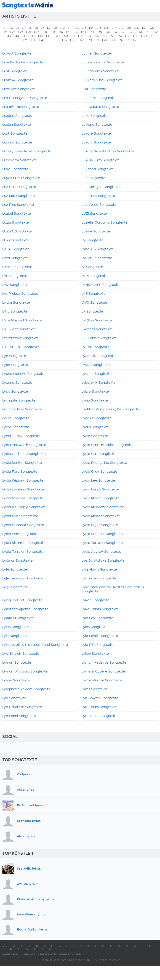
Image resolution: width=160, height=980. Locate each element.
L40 (139, 32)
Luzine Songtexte (96, 232)
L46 (33, 36)
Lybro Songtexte (95, 392)
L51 (73, 36)
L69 (81, 40)
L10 (62, 28)
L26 (29, 32)
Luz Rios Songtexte (18, 205)
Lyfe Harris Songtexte (99, 570)
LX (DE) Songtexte (97, 321)
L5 (30, 28)
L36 (107, 32)
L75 (128, 40)
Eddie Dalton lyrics (32, 930)
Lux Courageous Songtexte (25, 98)
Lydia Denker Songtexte (22, 463)
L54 (96, 36)
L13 (84, 28)
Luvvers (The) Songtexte (102, 80)
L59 (136, 36)
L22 (152, 28)
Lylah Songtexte (16, 627)
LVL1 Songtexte (15, 276)
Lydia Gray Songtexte (99, 472)
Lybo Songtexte (15, 392)
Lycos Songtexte (16, 418)
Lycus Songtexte (95, 427)
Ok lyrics (24, 774)
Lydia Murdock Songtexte (23, 525)
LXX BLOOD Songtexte (21, 347)
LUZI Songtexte (94, 214)
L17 (114, 28)
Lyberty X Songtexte (99, 383)
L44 (16, 36)
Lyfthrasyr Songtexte (99, 579)
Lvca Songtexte (15, 258)
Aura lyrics (26, 790)
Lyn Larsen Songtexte (100, 716)
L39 (131, 32)
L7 (43, 28)
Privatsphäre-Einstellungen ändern (53, 955)
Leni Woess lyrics (31, 914)
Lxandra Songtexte (97, 329)
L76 (136, 40)
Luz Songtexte (93, 178)
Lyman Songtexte (17, 663)
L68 (73, 40)
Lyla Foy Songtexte (97, 618)
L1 (5, 28)
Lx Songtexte (92, 312)
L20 (137, 28)
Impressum (10, 955)
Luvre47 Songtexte (18, 80)
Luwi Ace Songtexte (19, 89)
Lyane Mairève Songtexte (23, 374)
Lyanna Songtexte (97, 374)
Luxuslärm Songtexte (20, 160)
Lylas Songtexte (95, 627)
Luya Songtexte (15, 169)
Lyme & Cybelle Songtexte (103, 672)
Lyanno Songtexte (17, 383)
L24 (13, 32)
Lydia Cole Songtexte (99, 454)
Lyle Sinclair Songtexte (21, 654)
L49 (57, 36)
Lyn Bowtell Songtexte (100, 698)
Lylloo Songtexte (95, 654)
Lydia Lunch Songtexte (100, 490)
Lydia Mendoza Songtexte (103, 507)
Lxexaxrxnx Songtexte (21, 338)
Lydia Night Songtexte (100, 525)
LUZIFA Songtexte (17, 232)
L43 (8, 36)
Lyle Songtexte (15, 636)
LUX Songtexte (94, 89)
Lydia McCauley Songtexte (24, 507)
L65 (48, 40)
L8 (49, 28)
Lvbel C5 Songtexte (98, 249)
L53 (88, 36)
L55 (104, 36)
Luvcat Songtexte (17, 54)
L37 (115, 32)
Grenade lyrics (29, 821)
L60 (144, 36)
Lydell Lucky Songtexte (21, 436)
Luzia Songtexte (16, 223)
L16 (106, 28)
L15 (99, 28)
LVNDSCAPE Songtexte (100, 285)
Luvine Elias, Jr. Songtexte (103, 63)
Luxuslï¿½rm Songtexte (101, 160)
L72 (105, 40)
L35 (99, 32)
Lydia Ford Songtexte (20, 472)
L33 (84, 32)
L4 (24, 28)
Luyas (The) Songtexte (21, 178)
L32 (76, 32)
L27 (36, 32)
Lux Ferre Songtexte (99, 98)
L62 (24, 40)
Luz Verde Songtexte (99, 205)
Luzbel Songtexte (17, 214)
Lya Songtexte (14, 356)
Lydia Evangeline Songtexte (104, 463)
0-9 (5, 946)
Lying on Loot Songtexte (22, 600)
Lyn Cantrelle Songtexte (22, 707)
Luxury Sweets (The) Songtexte (108, 151)
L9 (55, 28)
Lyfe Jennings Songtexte (23, 579)
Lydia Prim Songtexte (20, 534)
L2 (11, 28)
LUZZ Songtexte (16, 240)
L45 (24, 36)
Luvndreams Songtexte (101, 71)
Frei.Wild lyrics (29, 868)
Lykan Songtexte (96, 600)
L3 (17, 28)
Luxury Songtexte (96, 143)
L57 (120, 36)
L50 (65, 36)
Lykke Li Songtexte (18, 618)
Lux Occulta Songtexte (100, 107)
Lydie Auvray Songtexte (101, 552)
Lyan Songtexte (15, 365)
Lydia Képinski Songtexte (23, 481)
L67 (65, 40)
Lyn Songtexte (14, 698)
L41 (147, 32)
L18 (121, 28)
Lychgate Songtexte (19, 401)
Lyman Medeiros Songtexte (104, 663)
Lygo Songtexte (15, 587)
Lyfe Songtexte (15, 570)
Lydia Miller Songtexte (20, 516)
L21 (144, 28)
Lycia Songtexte (95, 401)
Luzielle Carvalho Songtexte (105, 223)
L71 (97, 40)
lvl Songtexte (92, 267)
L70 (89, 40)
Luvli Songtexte (15, 71)
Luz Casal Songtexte (19, 187)
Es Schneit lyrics (30, 805)
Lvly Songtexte (15, 285)
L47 (41, 36)
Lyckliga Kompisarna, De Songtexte (111, 409)
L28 (44, 32)
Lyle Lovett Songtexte (100, 636)
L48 (49, 36)
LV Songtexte (93, 240)
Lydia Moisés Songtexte (101, 516)
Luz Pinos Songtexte (98, 196)
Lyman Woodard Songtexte (25, 672)
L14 (91, 28)
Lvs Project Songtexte (20, 294)
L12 (77, 28)
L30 (60, 32)
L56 (112, 36)
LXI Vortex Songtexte (99, 338)
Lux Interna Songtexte (21, 107)
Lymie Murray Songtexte (102, 680)
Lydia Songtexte (95, 436)
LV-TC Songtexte (16, 249)
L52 (81, 36)
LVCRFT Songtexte (97, 258)
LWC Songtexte (94, 303)
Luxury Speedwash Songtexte (27, 151)
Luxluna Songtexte (97, 125)
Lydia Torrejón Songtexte (102, 543)
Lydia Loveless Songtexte (23, 490)
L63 (32, 40)
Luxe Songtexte (95, 116)
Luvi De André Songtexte (23, 63)
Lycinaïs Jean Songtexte (22, 409)
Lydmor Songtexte (17, 561)
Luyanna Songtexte (98, 169)
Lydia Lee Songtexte (98, 481)
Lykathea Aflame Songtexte (25, 609)
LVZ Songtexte (94, 294)
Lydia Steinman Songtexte (24, 543)
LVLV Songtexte (95, 276)
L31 (68, 32)
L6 (36, 28)
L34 (91, 32)
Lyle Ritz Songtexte (97, 645)
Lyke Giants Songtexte (100, 609)
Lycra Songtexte (16, 427)
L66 (57, 40)
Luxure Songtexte (96, 134)
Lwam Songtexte (16, 303)
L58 (128, 36)
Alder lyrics (26, 836)
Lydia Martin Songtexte (101, 498)
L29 (52, 32)
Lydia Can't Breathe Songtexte (107, 445)
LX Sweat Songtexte (19, 329)
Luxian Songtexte (17, 125)
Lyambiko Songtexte (99, 356)
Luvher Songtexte (96, 54)
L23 (5, 32)
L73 (112, 40)
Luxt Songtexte (15, 134)
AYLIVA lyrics (27, 884)
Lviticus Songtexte (17, 267)
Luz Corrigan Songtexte (101, 187)
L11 (70, 28)
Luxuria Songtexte (17, 143)
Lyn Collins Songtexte (99, 707)
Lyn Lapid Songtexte (19, 716)
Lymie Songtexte (16, 680)
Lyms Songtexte (95, 689)
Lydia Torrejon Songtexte (23, 552)
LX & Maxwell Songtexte (22, 321)
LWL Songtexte (15, 312)
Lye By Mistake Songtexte (103, 561)
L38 (123, 32)
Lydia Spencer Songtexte (102, 534)
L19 (129, 28)
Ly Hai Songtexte (96, 347)
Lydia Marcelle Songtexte (23, 498)
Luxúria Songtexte (17, 116)
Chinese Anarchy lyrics (36, 899)
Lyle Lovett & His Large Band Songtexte (35, 645)
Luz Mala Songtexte (19, 196)
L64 (40, 40)
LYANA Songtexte (96, 365)
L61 (152, 36)
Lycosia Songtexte (97, 418)
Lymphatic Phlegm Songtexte (26, 689)
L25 (21, 32)
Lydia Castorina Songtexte (24, 454)
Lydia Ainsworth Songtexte (24, 445)
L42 (155, 32)
